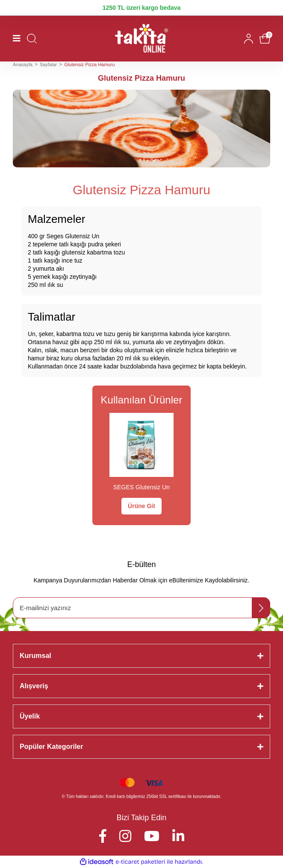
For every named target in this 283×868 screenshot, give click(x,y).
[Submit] (261, 608)
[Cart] (265, 39)
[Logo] (142, 39)
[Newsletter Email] (141, 608)
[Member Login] (249, 39)
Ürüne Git (141, 506)
